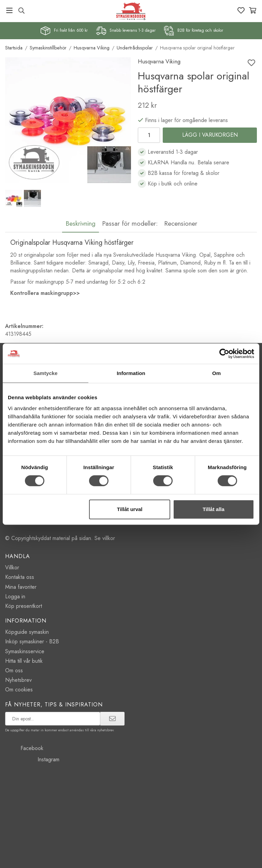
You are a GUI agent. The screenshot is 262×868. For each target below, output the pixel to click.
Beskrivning (81, 223)
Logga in (15, 596)
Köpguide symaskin (27, 632)
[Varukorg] (253, 10)
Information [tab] (131, 373)
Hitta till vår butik (24, 661)
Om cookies (19, 690)
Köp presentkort (24, 606)
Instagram (32, 759)
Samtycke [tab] (46, 373)
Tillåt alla (214, 509)
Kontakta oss (20, 577)
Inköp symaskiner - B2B (32, 641)
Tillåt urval (130, 509)
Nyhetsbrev (18, 680)
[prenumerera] (112, 719)
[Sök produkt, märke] (21, 11)
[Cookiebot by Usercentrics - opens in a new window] (224, 354)
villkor (109, 538)
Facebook (24, 748)
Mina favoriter (21, 587)
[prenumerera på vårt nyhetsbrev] (53, 719)
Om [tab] (216, 373)
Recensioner (181, 223)
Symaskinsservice (25, 651)
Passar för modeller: (130, 223)
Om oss (14, 670)
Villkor (12, 567)
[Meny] (9, 10)
